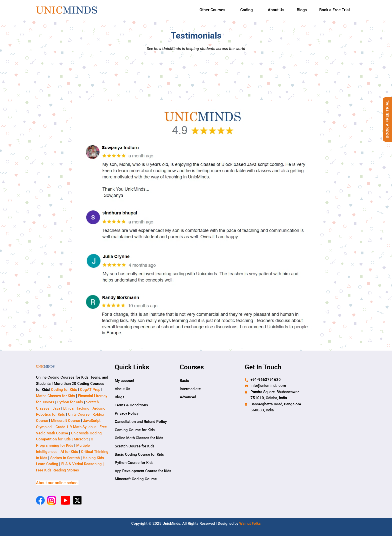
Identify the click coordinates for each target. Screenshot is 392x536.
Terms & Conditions (131, 405)
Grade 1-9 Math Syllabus (76, 427)
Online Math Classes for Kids (139, 438)
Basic (184, 381)
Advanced (188, 397)
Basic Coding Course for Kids (139, 455)
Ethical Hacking (76, 408)
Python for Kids (70, 402)
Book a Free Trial (334, 10)
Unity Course (79, 415)
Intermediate (190, 389)
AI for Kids (69, 452)
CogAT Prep (91, 390)
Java (56, 408)
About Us (276, 10)
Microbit (81, 439)
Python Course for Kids (134, 463)
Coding (246, 10)
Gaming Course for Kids (135, 430)
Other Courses (212, 10)
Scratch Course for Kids (135, 447)
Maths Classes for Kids (55, 396)
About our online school (57, 483)
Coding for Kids (64, 390)
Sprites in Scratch (65, 458)
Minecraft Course (65, 421)
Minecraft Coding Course (136, 480)
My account (124, 381)
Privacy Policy (127, 414)
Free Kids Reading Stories (57, 470)
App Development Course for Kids (143, 471)
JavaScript (92, 421)
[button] (214, 10)
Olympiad (44, 427)
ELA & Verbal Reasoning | (83, 464)
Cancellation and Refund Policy (141, 422)
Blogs (302, 10)
